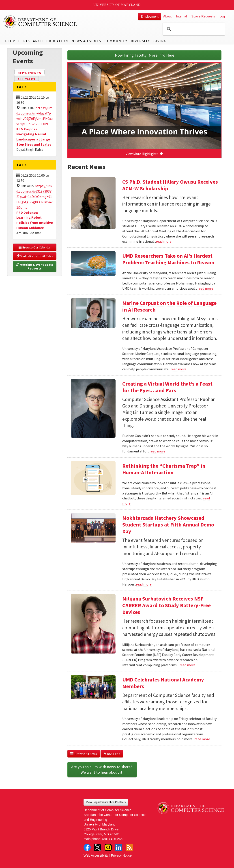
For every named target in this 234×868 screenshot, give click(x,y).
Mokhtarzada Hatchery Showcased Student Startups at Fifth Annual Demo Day (168, 525)
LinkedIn (119, 847)
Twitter (98, 847)
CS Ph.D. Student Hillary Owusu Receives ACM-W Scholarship (170, 185)
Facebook (87, 847)
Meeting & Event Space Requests (35, 267)
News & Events (86, 41)
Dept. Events (31, 73)
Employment (150, 17)
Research (33, 41)
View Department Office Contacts (106, 802)
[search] (193, 29)
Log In (224, 16)
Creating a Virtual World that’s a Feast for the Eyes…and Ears (167, 387)
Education (57, 41)
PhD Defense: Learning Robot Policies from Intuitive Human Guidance (35, 220)
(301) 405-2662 (113, 839)
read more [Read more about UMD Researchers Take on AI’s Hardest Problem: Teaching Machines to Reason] (205, 288)
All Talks (27, 79)
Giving (160, 41)
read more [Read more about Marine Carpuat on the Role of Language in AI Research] (178, 369)
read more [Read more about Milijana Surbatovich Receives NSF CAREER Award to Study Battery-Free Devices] (187, 665)
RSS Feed (112, 754)
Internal (181, 16)
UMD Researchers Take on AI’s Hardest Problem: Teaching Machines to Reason (168, 259)
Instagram (108, 847)
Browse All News (84, 754)
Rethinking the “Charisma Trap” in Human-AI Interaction (164, 469)
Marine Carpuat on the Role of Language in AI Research (169, 306)
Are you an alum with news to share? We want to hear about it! (102, 769)
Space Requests (203, 16)
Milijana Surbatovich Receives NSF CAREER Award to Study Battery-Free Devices (166, 605)
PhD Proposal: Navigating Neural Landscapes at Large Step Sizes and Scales (34, 137)
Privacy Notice (121, 855)
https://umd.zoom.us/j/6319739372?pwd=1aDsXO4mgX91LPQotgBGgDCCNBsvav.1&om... (35, 197)
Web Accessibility (96, 855)
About (167, 16)
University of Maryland (117, 5)
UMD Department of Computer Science (40, 22)
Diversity (140, 41)
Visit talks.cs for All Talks (35, 256)
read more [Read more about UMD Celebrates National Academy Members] (202, 739)
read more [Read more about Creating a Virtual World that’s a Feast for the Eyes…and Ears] (157, 451)
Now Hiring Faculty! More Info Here (145, 55)
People (13, 41)
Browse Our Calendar (35, 247)
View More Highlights (144, 154)
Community (116, 41)
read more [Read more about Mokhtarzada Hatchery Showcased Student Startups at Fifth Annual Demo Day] (144, 584)
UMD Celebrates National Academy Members (163, 683)
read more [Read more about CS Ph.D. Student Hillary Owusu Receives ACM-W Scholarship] (164, 241)
